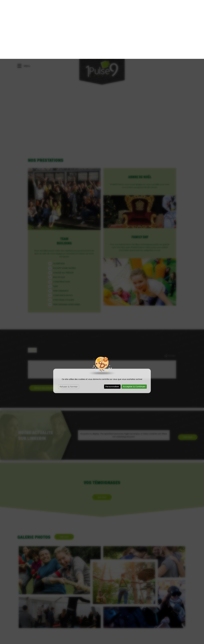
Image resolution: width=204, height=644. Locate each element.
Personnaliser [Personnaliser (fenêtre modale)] (112, 328)
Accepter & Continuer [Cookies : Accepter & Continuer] (134, 328)
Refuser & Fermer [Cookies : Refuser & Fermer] (69, 328)
